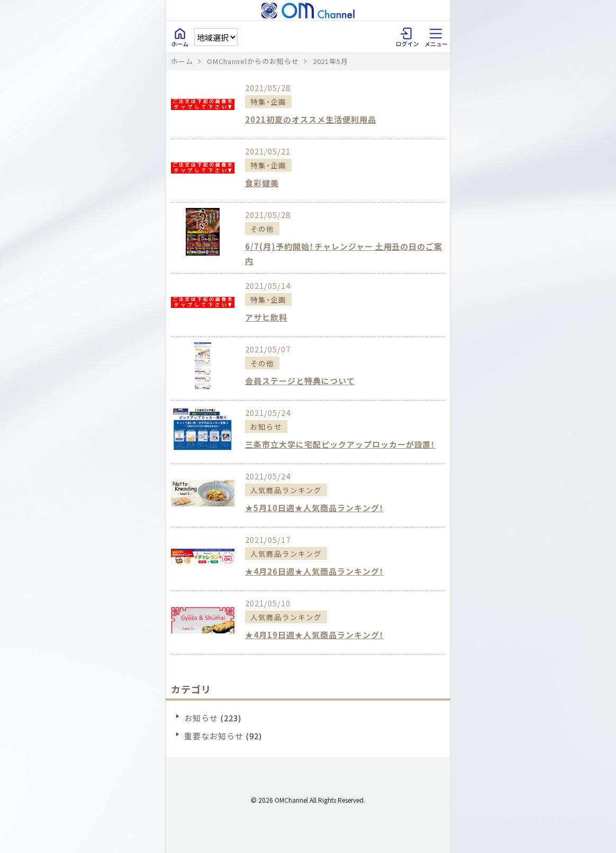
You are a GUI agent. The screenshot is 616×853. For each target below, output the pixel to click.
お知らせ (201, 718)
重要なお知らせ (214, 736)
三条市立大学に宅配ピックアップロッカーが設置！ (340, 444)
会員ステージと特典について (300, 381)
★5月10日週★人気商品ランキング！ (315, 508)
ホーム (182, 61)
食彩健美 (262, 183)
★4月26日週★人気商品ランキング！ (315, 571)
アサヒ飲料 (266, 317)
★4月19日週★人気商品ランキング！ (315, 635)
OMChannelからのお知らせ (253, 61)
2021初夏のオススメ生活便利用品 (311, 119)
